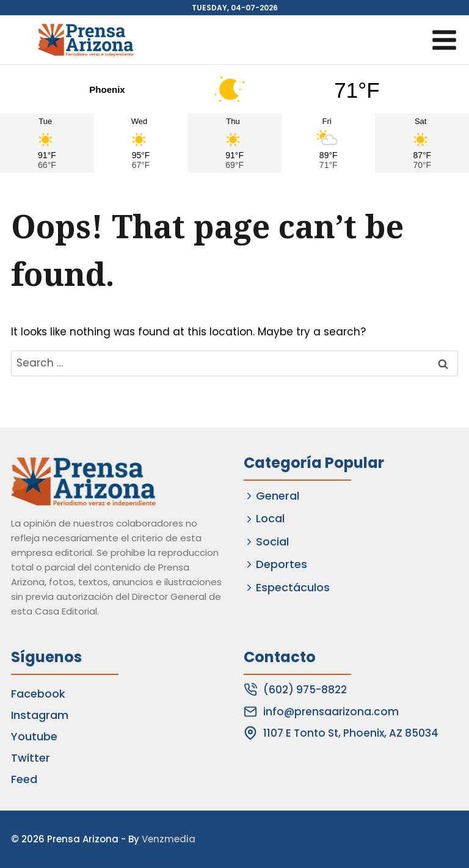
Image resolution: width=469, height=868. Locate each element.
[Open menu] (444, 40)
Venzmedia (169, 839)
